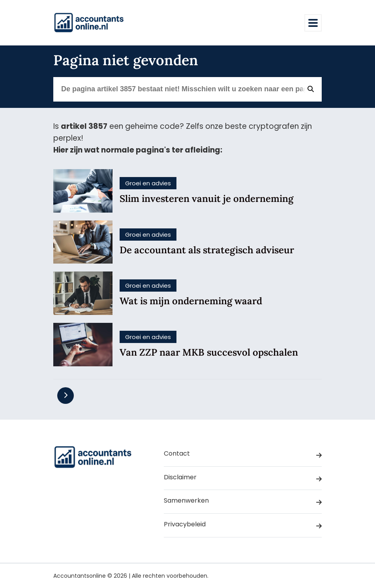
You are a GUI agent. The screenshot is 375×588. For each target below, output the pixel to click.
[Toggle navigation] (313, 23)
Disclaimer (243, 479)
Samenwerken (243, 502)
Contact (243, 455)
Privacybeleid (243, 526)
